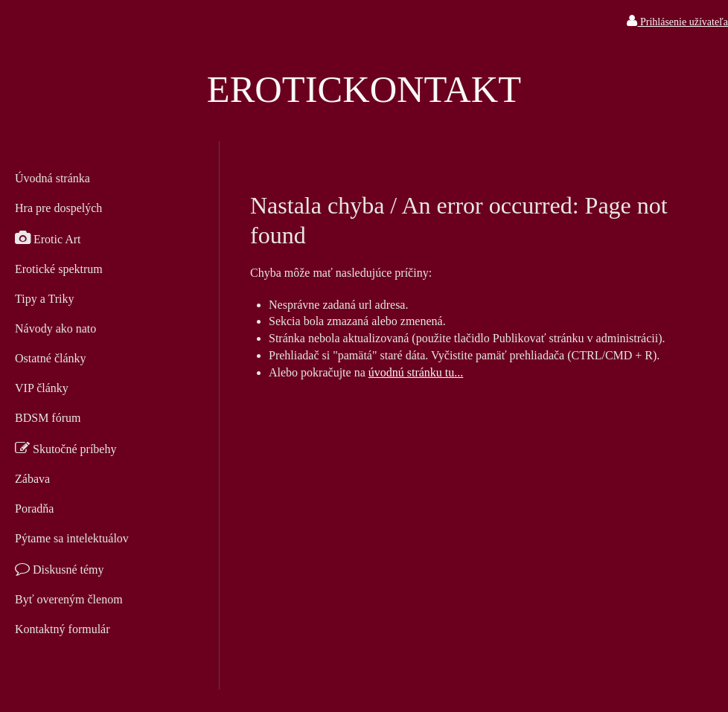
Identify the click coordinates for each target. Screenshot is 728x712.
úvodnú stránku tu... (416, 372)
